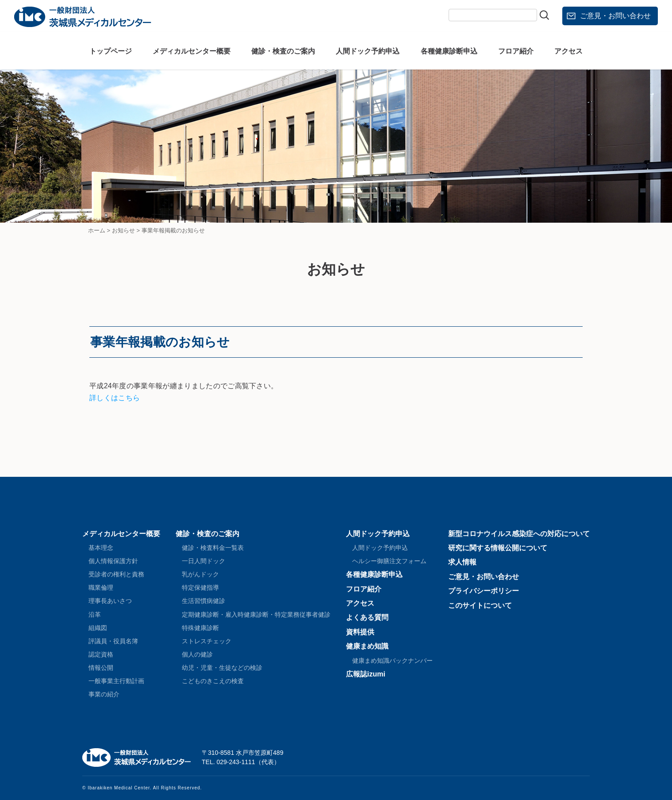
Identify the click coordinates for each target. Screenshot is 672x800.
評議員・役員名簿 (113, 641)
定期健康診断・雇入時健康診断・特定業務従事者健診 (256, 614)
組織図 (98, 628)
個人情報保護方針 (113, 561)
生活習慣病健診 (204, 601)
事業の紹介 (104, 694)
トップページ (111, 51)
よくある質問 (367, 617)
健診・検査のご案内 (283, 51)
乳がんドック (200, 574)
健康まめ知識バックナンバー (392, 661)
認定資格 (101, 654)
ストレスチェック (207, 641)
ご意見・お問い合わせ (615, 16)
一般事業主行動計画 (116, 681)
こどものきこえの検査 (213, 681)
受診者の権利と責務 (116, 574)
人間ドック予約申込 (368, 51)
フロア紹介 (516, 51)
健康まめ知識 (367, 646)
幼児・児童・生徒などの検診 (222, 668)
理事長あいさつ (110, 601)
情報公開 (101, 668)
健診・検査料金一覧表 (213, 548)
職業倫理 (101, 587)
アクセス (568, 51)
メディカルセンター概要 (192, 51)
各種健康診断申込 (449, 51)
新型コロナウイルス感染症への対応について (519, 534)
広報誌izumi (366, 674)
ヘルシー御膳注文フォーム (389, 561)
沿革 (95, 614)
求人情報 (462, 562)
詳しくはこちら (115, 398)
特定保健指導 (200, 587)
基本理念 (101, 548)
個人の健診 (197, 654)
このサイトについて (480, 605)
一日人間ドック (204, 561)
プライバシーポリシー (484, 591)
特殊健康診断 (200, 628)
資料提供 (360, 632)
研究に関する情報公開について (498, 548)
